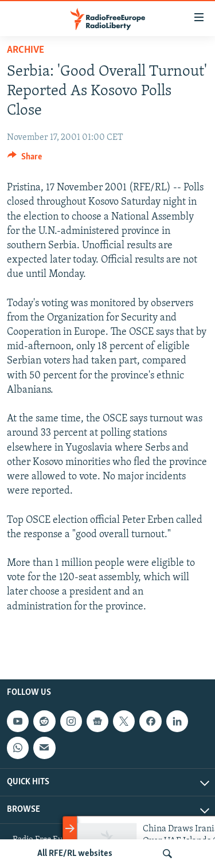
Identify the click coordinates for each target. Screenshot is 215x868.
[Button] (25, 159)
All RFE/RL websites (75, 854)
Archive (26, 50)
